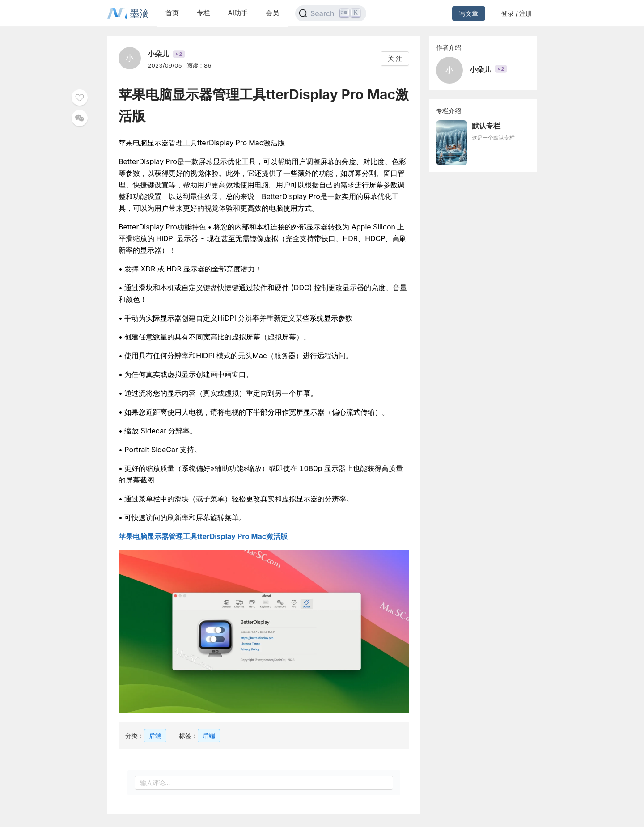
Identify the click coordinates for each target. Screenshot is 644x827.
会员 (272, 13)
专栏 (203, 13)
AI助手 (238, 13)
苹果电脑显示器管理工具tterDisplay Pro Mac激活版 (203, 536)
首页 (172, 13)
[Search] (331, 13)
